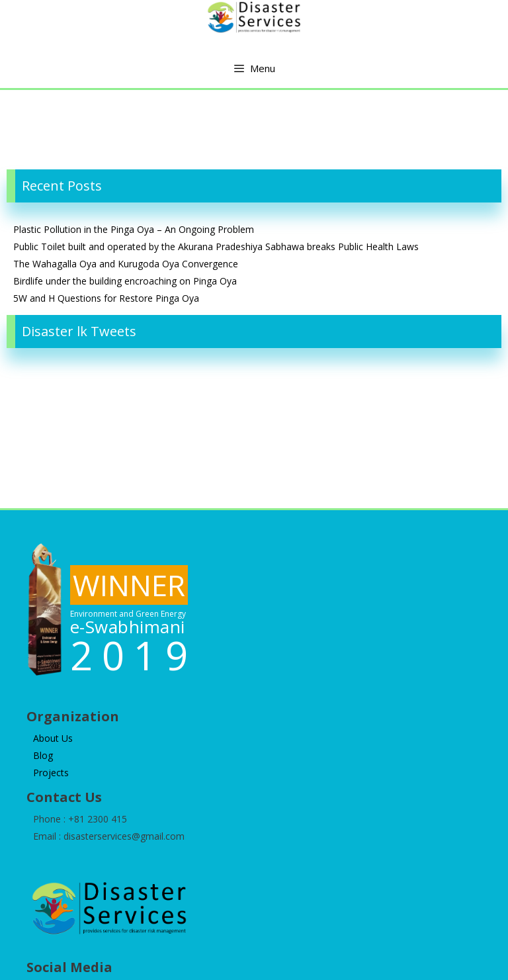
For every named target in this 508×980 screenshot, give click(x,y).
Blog (43, 755)
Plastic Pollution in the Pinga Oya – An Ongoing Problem (134, 229)
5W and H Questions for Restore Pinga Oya (106, 298)
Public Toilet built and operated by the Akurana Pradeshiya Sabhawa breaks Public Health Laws (216, 246)
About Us (53, 738)
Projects (51, 773)
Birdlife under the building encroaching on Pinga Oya (125, 281)
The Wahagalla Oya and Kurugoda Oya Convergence (126, 264)
